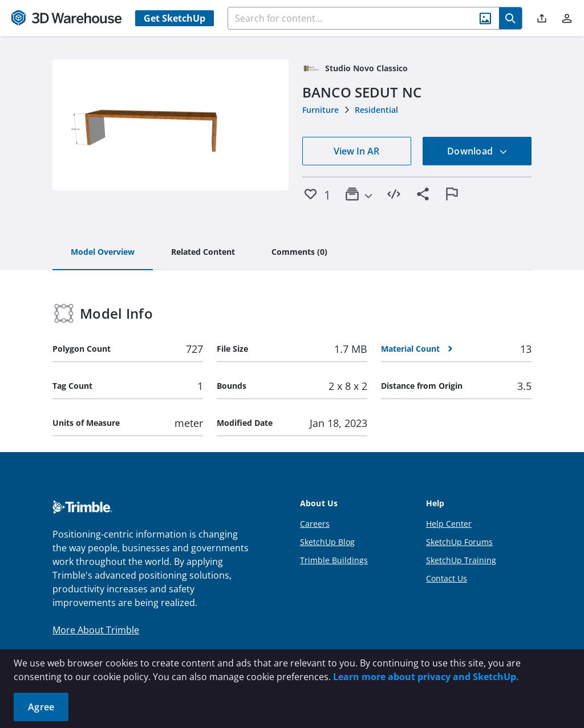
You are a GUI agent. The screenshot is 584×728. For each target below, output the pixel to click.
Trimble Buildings (334, 560)
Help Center (449, 524)
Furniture (321, 110)
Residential (376, 110)
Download (477, 151)
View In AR (356, 151)
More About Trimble (96, 630)
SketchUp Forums (459, 542)
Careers (315, 524)
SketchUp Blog (327, 542)
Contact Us (447, 578)
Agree (41, 707)
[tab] (103, 253)
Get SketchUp (175, 18)
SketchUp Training (461, 560)
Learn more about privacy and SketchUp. (426, 677)
